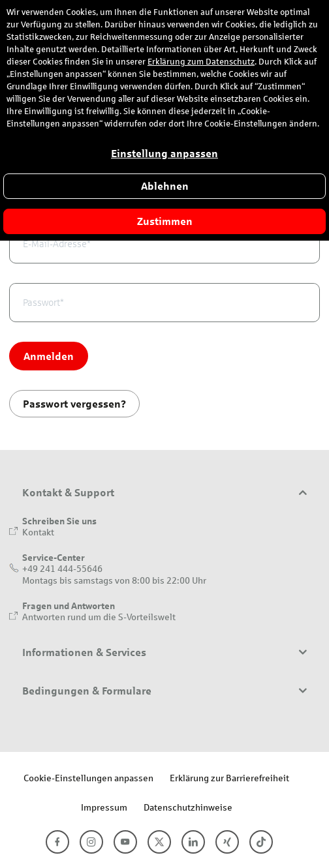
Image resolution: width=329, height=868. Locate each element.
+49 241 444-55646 (62, 568)
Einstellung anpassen (164, 154)
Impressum (104, 807)
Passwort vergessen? (74, 403)
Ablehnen (165, 186)
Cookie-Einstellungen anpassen (88, 778)
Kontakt (38, 532)
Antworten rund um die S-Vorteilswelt (99, 617)
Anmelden (49, 356)
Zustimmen (165, 221)
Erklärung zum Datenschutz (201, 62)
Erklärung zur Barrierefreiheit (229, 778)
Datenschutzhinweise (188, 807)
